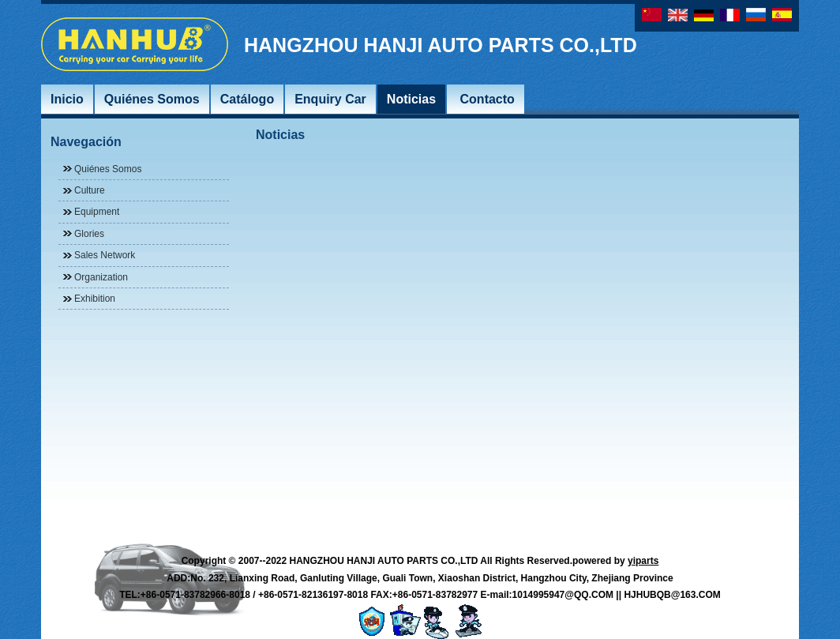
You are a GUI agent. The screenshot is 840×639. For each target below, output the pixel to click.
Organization (101, 277)
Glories (89, 234)
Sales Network (105, 255)
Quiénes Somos (108, 169)
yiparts (643, 561)
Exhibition (95, 299)
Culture (90, 190)
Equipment (97, 212)
